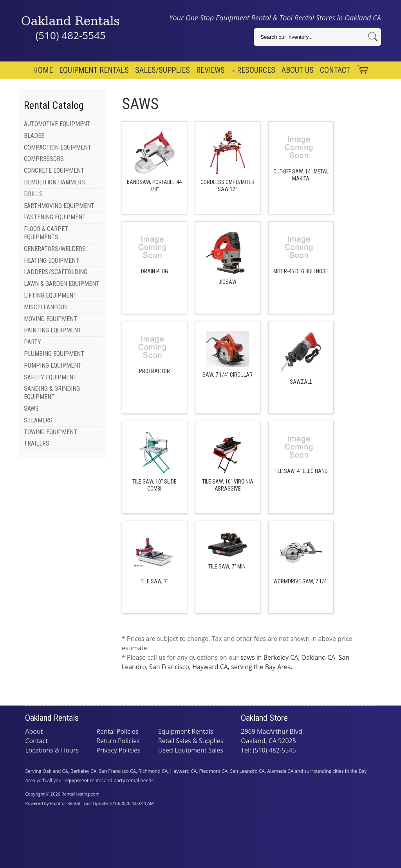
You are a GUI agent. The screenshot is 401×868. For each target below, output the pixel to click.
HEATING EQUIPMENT (51, 261)
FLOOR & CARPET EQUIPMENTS (46, 233)
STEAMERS (38, 420)
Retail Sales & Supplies (191, 741)
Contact (335, 70)
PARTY (33, 342)
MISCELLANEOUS (46, 307)
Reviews (210, 70)
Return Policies (118, 741)
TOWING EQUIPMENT (51, 432)
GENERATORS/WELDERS (55, 249)
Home (43, 70)
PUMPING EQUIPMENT (53, 365)
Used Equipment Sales (191, 750)
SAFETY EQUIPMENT (50, 377)
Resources (253, 70)
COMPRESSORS (44, 159)
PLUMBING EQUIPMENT (54, 354)
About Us (298, 70)
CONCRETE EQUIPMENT (54, 171)
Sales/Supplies (163, 70)
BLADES (34, 136)
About (34, 731)
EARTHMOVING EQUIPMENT (59, 206)
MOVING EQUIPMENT (51, 319)
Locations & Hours (52, 750)
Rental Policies (117, 731)
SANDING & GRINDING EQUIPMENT (52, 393)
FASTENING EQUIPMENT (55, 217)
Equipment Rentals (94, 70)
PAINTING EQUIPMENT (53, 330)
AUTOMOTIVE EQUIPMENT (57, 124)
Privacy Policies (118, 750)
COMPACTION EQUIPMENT (58, 147)
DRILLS (33, 194)
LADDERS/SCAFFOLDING (56, 272)
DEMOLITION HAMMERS (54, 182)
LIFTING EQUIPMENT (50, 295)
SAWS (31, 409)
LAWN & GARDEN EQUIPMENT (62, 284)
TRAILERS (37, 443)
